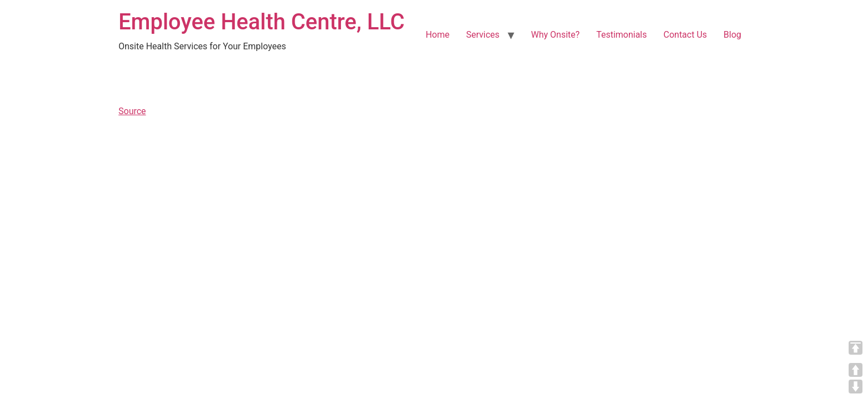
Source (132, 111)
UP (856, 370)
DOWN (856, 387)
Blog (732, 35)
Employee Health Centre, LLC (262, 22)
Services (483, 35)
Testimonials (621, 35)
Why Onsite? (555, 35)
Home (438, 35)
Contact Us (686, 35)
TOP (856, 348)
